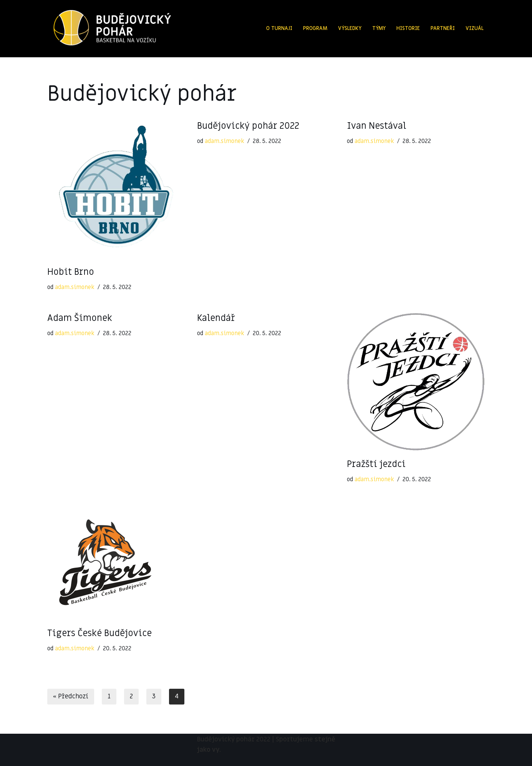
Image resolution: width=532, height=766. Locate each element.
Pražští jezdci (376, 464)
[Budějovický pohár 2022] (112, 29)
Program (315, 28)
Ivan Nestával (376, 126)
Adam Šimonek (80, 318)
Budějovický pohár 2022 (248, 126)
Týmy (379, 28)
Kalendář (216, 318)
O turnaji (279, 28)
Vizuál (475, 28)
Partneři (443, 28)
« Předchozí (71, 696)
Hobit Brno (71, 272)
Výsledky (350, 28)
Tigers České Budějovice (99, 633)
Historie (408, 28)
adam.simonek (75, 287)
